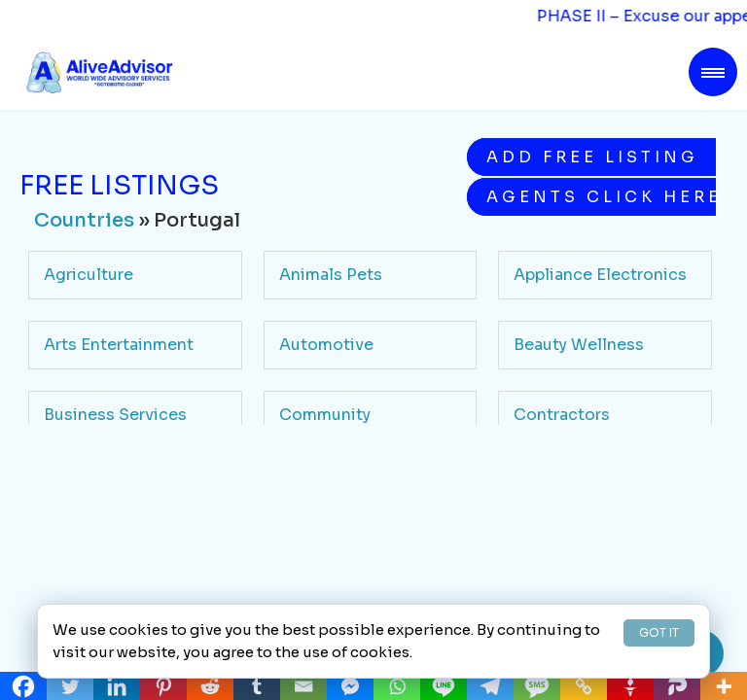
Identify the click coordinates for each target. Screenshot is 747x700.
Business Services (115, 415)
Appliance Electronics (600, 275)
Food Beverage (573, 485)
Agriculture (89, 275)
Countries (84, 220)
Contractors (562, 415)
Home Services (339, 555)
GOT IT (659, 632)
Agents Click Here (601, 197)
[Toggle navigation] (713, 72)
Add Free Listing (592, 157)
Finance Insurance (350, 485)
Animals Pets (331, 275)
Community (325, 415)
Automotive (326, 345)
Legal (535, 555)
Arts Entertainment (119, 345)
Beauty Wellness (579, 345)
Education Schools (119, 485)
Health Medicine (109, 555)
